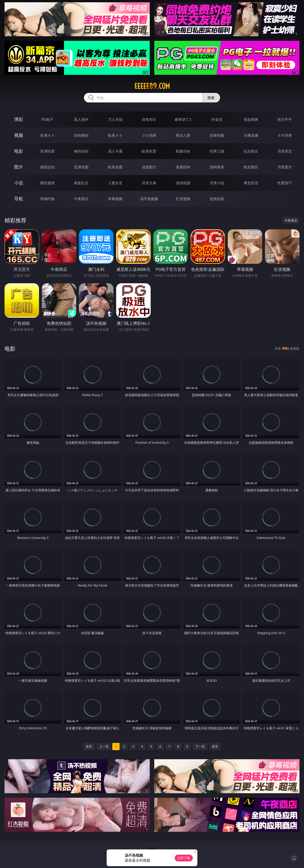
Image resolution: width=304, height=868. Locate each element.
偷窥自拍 (47, 167)
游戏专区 (149, 119)
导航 (19, 199)
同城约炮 (47, 199)
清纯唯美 (217, 167)
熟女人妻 (183, 135)
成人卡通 (115, 151)
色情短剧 (217, 199)
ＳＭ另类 (285, 135)
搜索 (211, 98)
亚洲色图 (81, 167)
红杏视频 (183, 199)
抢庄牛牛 (285, 119)
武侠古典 (149, 183)
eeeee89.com (152, 86)
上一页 (104, 746)
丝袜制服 (217, 135)
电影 (19, 151)
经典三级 (217, 151)
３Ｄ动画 (149, 135)
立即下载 (184, 858)
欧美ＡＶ (115, 135)
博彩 (19, 119)
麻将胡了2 (183, 119)
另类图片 (285, 167)
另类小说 (217, 183)
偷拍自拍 (81, 151)
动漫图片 (149, 167)
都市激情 (47, 183)
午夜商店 (81, 199)
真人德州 (81, 119)
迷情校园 (183, 183)
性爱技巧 (285, 183)
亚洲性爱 (47, 151)
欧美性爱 (149, 151)
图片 (19, 167)
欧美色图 (115, 167)
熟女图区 (251, 167)
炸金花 (217, 119)
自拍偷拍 (81, 135)
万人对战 (115, 119)
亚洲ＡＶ (47, 135)
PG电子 (47, 119)
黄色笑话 (251, 183)
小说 (19, 183)
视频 (19, 135)
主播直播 (251, 135)
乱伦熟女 (251, 151)
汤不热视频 (149, 199)
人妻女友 (115, 183)
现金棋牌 (251, 119)
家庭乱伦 (81, 183)
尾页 (215, 746)
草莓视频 (115, 199)
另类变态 (285, 151)
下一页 (200, 746)
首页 (89, 746)
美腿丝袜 (183, 167)
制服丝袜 (183, 151)
